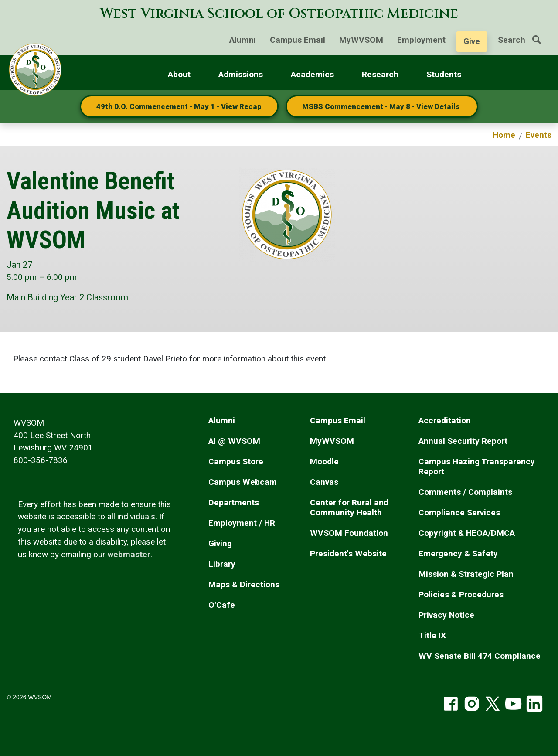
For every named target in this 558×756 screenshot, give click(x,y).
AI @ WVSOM (234, 441)
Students (444, 74)
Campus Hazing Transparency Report (477, 467)
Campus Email (298, 40)
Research (380, 74)
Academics (312, 74)
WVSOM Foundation (349, 533)
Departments (234, 502)
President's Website (348, 553)
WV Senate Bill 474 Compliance (480, 656)
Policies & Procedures (461, 594)
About (179, 74)
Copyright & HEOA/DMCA (467, 533)
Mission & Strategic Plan (466, 574)
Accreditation (445, 421)
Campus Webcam (243, 482)
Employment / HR (242, 523)
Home (504, 135)
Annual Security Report (463, 441)
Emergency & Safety (458, 553)
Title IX (432, 635)
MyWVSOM (361, 40)
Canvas (324, 482)
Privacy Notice (446, 615)
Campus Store (236, 461)
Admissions (241, 74)
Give (472, 41)
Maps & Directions (244, 584)
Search (523, 40)
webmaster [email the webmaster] (129, 554)
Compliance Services (459, 513)
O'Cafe (222, 605)
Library (222, 564)
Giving (220, 543)
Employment (421, 40)
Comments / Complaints (465, 492)
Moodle (324, 461)
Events (539, 135)
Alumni (243, 40)
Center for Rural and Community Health (349, 507)
